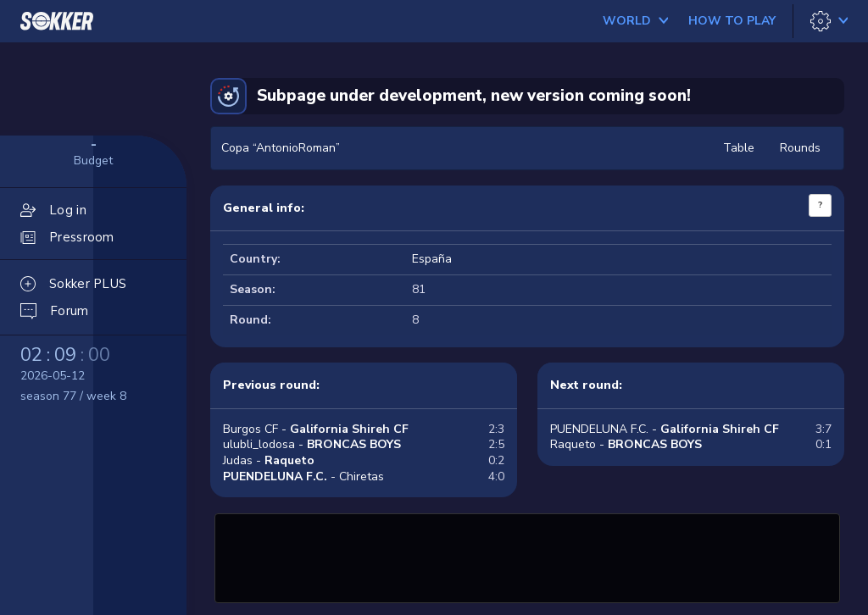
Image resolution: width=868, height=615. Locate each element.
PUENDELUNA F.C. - (665, 429)
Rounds (800, 148)
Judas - (269, 460)
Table (739, 148)
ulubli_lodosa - (312, 444)
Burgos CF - (316, 429)
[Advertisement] (527, 556)
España (432, 259)
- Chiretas (303, 476)
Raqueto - (626, 444)
